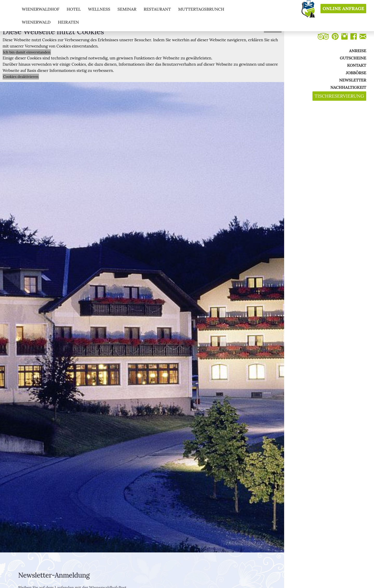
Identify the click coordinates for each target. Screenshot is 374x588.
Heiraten (68, 22)
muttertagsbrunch (201, 9)
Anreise (358, 51)
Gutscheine (353, 58)
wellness (99, 9)
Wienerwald (36, 22)
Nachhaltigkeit (348, 87)
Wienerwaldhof (41, 9)
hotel (74, 9)
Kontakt (357, 65)
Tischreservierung (339, 96)
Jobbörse (356, 73)
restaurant (157, 9)
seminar (127, 9)
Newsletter (353, 80)
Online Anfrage (343, 9)
